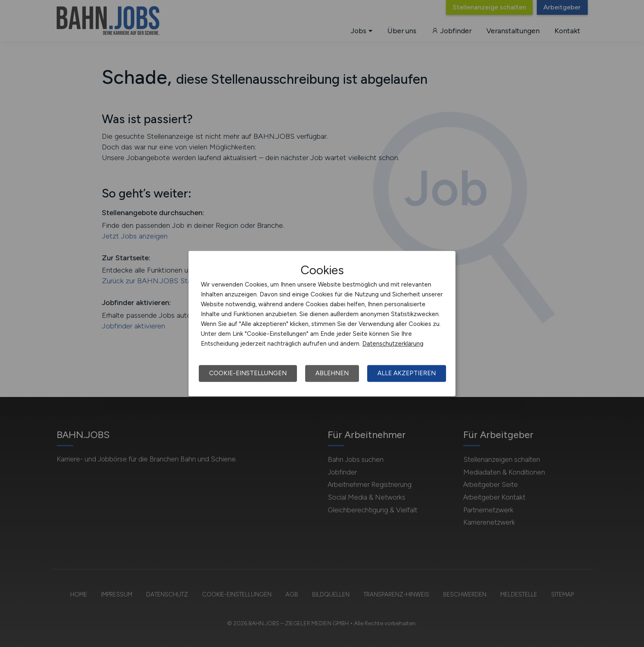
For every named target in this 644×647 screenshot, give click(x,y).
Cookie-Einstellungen (248, 373)
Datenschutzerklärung (393, 344)
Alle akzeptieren (407, 373)
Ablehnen (332, 373)
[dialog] (322, 323)
